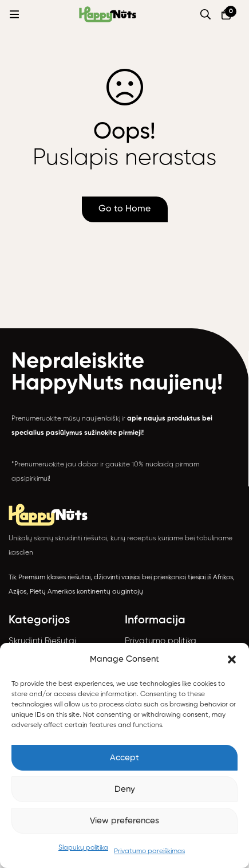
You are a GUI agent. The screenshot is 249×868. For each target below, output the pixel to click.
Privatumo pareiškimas (149, 851)
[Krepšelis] (226, 14)
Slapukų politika (83, 848)
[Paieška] (205, 14)
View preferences (125, 821)
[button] (232, 659)
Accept (125, 758)
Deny (125, 789)
